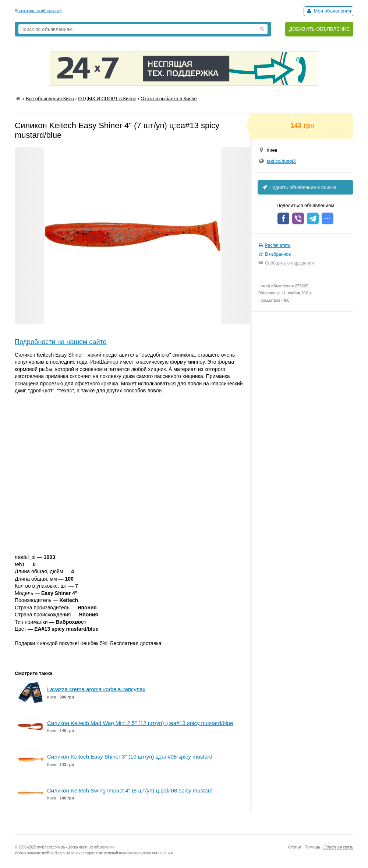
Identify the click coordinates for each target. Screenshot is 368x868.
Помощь (312, 847)
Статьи (294, 847)
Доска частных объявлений (38, 11)
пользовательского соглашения (146, 853)
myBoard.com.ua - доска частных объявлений (76, 847)
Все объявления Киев (50, 99)
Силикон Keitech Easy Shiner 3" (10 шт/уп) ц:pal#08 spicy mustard (130, 757)
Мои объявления (328, 11)
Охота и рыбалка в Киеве (169, 99)
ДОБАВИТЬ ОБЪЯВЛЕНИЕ (319, 29)
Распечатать (278, 245)
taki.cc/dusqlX (282, 161)
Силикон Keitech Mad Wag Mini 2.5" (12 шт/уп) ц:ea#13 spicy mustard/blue (140, 723)
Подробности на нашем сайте (61, 342)
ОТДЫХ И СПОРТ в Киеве (107, 99)
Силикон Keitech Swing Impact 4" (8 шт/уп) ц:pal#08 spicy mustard (130, 790)
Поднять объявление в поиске (299, 187)
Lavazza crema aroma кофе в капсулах (96, 689)
